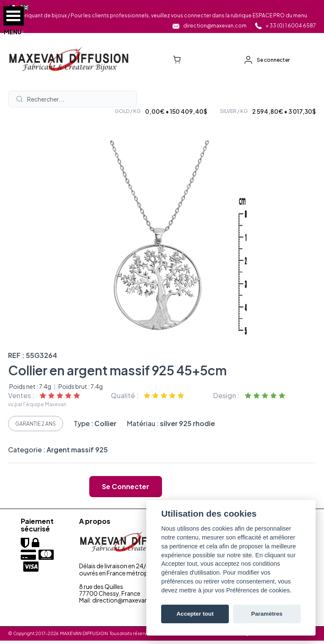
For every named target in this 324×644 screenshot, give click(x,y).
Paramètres (267, 614)
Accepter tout (195, 614)
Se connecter (273, 60)
